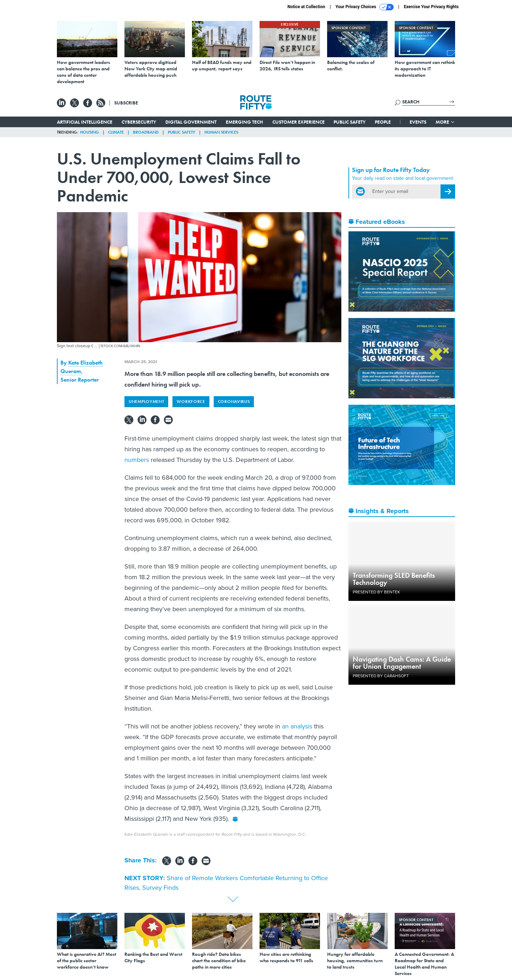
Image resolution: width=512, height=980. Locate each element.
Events (418, 122)
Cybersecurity (139, 122)
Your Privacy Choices (365, 7)
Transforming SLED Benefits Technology (394, 579)
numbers (137, 460)
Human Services (221, 132)
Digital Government (191, 122)
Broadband (146, 132)
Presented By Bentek (376, 592)
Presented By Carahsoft (381, 676)
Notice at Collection (306, 7)
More (445, 122)
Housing (89, 132)
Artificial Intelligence (85, 122)
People (383, 122)
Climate (116, 132)
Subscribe (126, 103)
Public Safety (350, 122)
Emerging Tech (244, 122)
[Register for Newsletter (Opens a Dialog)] (448, 192)
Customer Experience (298, 122)
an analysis (297, 726)
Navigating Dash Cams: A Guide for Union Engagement (402, 663)
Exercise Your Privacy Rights (431, 7)
